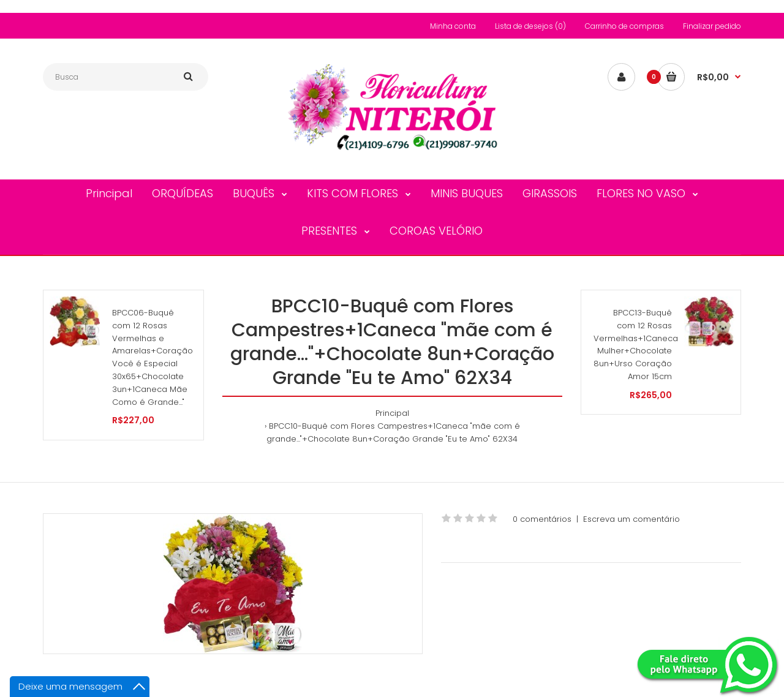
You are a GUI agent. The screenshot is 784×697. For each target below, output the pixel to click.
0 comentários (542, 519)
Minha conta (453, 26)
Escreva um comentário (631, 519)
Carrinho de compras (624, 26)
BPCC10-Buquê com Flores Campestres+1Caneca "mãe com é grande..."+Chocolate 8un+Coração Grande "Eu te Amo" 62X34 (393, 432)
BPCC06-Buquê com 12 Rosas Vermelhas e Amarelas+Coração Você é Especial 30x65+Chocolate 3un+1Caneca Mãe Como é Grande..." (153, 357)
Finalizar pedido (712, 26)
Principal (392, 413)
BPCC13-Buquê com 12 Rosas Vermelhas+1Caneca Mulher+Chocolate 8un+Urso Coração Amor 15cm (636, 345)
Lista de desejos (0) (530, 26)
